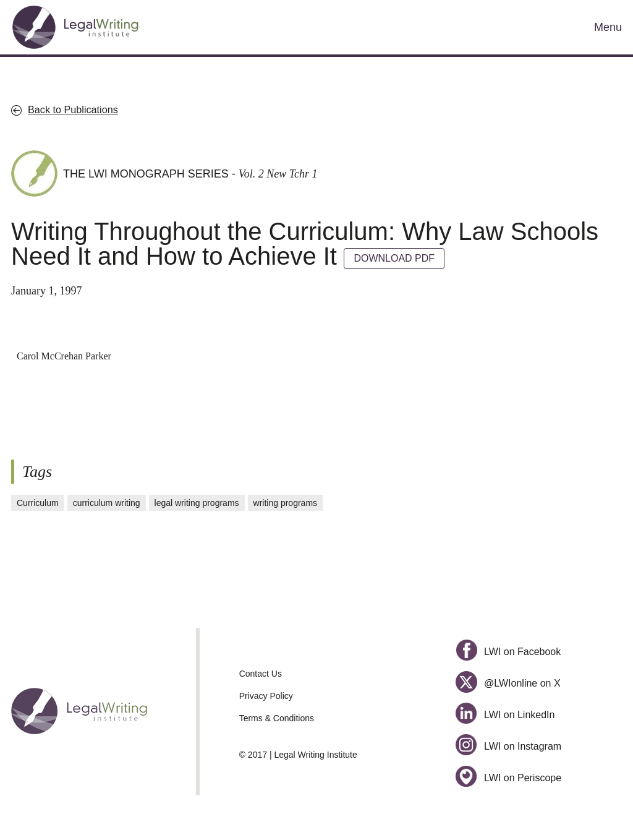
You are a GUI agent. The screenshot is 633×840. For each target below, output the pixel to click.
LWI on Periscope (508, 778)
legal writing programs (197, 503)
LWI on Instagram (508, 746)
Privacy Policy (266, 696)
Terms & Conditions (277, 718)
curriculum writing (107, 503)
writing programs (285, 503)
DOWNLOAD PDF (394, 258)
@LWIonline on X (508, 683)
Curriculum (38, 503)
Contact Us (261, 674)
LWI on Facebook (508, 652)
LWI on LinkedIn (505, 715)
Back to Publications (73, 109)
